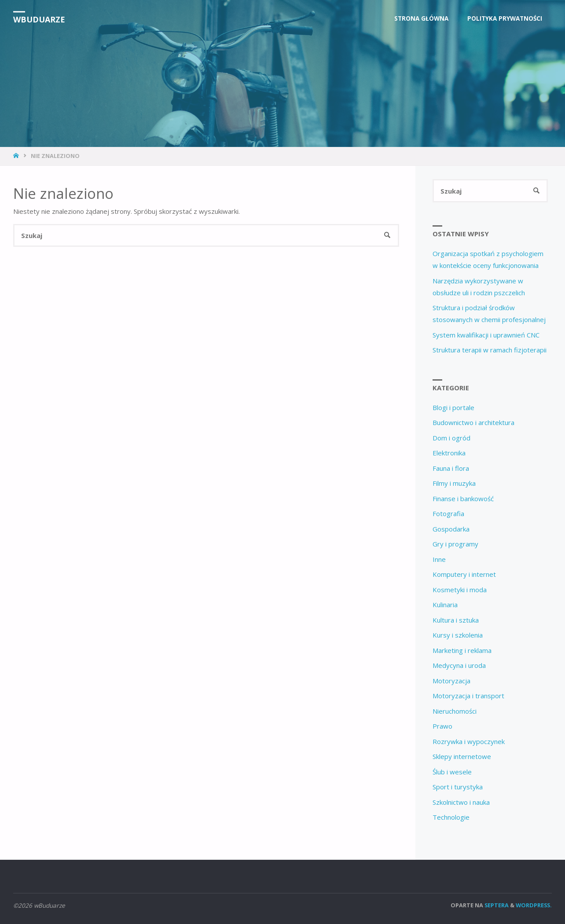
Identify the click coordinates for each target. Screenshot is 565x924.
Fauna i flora (451, 468)
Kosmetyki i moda (460, 590)
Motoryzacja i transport (468, 696)
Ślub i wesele (452, 772)
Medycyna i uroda (459, 665)
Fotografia (448, 513)
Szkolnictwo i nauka (461, 802)
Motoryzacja (451, 681)
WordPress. (534, 905)
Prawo (442, 726)
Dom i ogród (451, 438)
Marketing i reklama (462, 650)
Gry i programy (455, 544)
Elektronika (449, 453)
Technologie (451, 817)
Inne (439, 559)
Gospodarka (451, 529)
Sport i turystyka (458, 787)
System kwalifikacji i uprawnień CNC (486, 335)
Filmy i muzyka (454, 483)
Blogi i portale (453, 407)
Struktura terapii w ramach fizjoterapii (490, 350)
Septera (496, 905)
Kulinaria (445, 605)
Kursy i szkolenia (458, 635)
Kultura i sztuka (456, 620)
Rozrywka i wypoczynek (469, 741)
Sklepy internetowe (462, 756)
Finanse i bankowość (463, 499)
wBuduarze (39, 19)
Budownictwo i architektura (473, 422)
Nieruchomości (455, 711)
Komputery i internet (464, 574)
